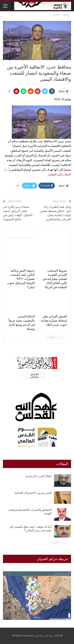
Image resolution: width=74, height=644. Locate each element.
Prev (62, 337)
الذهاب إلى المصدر (59, 174)
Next (51, 337)
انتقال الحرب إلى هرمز (39, 476)
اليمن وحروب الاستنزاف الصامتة (33, 493)
